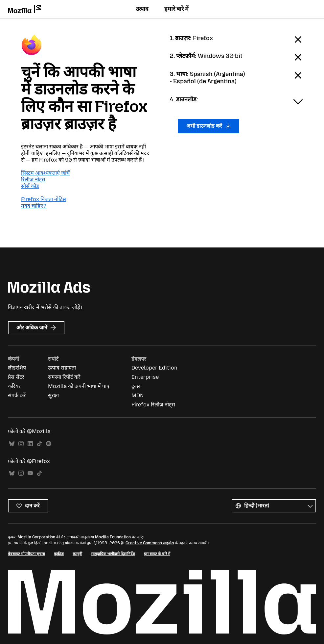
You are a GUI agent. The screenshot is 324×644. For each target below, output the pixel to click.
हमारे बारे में (176, 9)
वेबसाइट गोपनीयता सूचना (26, 554)
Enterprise (145, 377)
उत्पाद (142, 9)
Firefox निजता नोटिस (44, 199)
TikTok (39, 444)
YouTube (30, 473)
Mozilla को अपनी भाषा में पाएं (79, 386)
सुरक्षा (53, 395)
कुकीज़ (59, 554)
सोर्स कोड (30, 186)
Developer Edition (154, 368)
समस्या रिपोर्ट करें (64, 377)
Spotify (49, 444)
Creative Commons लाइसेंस (150, 543)
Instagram (21, 444)
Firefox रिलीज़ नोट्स (153, 405)
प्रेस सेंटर (16, 377)
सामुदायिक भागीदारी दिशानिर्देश (113, 554)
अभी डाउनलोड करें (208, 126)
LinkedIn (30, 444)
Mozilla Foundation (113, 537)
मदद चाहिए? (34, 206)
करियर (14, 386)
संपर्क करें (17, 395)
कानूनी (77, 554)
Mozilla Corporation (36, 537)
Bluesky (12, 444)
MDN (138, 395)
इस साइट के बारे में (157, 554)
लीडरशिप (17, 368)
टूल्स (136, 386)
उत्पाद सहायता (62, 368)
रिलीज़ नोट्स (33, 180)
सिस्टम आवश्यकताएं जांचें (45, 173)
